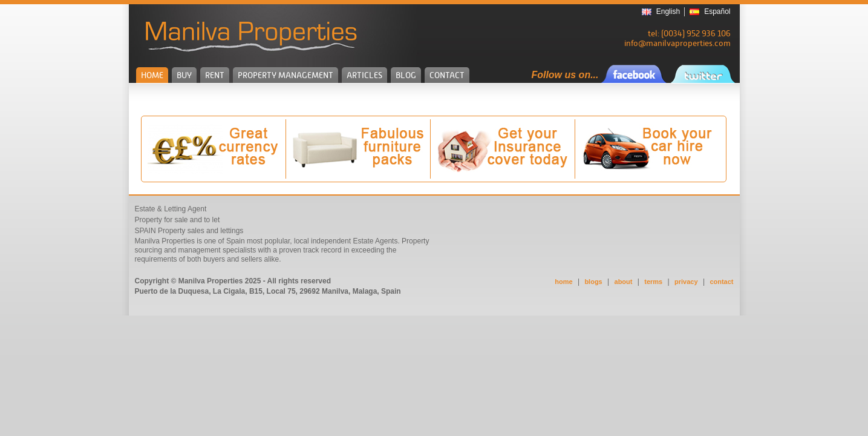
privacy (686, 282)
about (624, 282)
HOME (152, 75)
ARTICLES (364, 75)
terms (653, 282)
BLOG (406, 75)
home (563, 282)
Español (717, 12)
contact (721, 282)
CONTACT (447, 75)
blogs (593, 282)
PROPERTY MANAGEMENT (286, 75)
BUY (184, 75)
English (668, 12)
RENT (215, 75)
